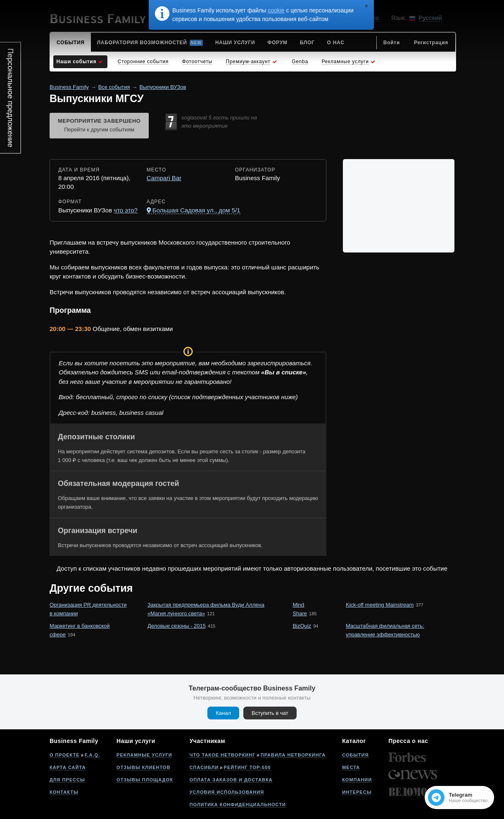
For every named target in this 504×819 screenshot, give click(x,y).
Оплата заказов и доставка (231, 780)
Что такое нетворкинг (223, 755)
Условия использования (227, 792)
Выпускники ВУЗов (163, 87)
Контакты (64, 792)
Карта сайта (68, 767)
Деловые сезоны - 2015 (177, 626)
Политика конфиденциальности (238, 805)
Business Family (69, 87)
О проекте (65, 755)
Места (351, 767)
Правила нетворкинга (293, 755)
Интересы (357, 792)
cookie (276, 10)
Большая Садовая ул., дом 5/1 (196, 210)
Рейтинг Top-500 (247, 767)
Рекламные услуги (144, 755)
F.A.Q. (92, 755)
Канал (223, 713)
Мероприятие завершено (99, 126)
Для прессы (67, 780)
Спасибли (204, 767)
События (355, 755)
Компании (357, 780)
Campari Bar (164, 178)
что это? (126, 210)
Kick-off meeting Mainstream (380, 605)
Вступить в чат (270, 713)
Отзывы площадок (145, 780)
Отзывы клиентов (143, 767)
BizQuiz (302, 626)
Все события (114, 87)
